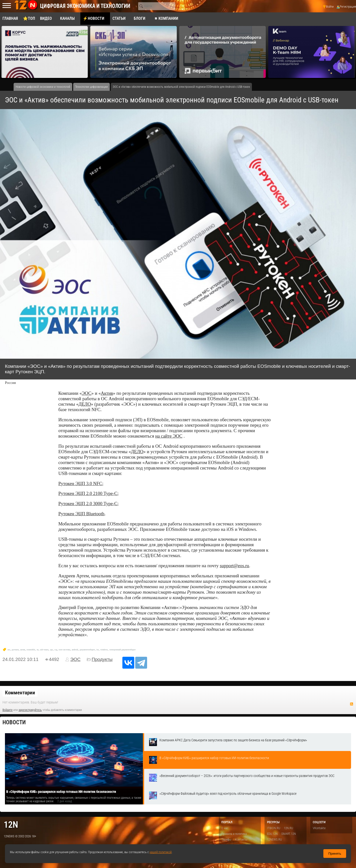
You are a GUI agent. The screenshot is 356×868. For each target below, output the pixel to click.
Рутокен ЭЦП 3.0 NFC (80, 483)
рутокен (15, 650)
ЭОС (87, 393)
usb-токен (44, 650)
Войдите (8, 710)
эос (9, 650)
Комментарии (20, 693)
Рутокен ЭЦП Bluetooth (81, 514)
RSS (352, 704)
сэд (56, 650)
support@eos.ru (234, 566)
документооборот (87, 650)
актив (23, 650)
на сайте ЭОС (169, 436)
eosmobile (31, 650)
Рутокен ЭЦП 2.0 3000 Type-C (88, 504)
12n (11, 825)
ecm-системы (64, 650)
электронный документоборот (122, 650)
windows (104, 650)
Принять (335, 854)
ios (98, 650)
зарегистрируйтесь (30, 710)
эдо (51, 650)
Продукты (102, 659)
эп (38, 650)
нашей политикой (161, 852)
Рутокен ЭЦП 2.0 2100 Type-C (88, 493)
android (75, 650)
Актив (107, 393)
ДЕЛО (85, 404)
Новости (14, 722)
